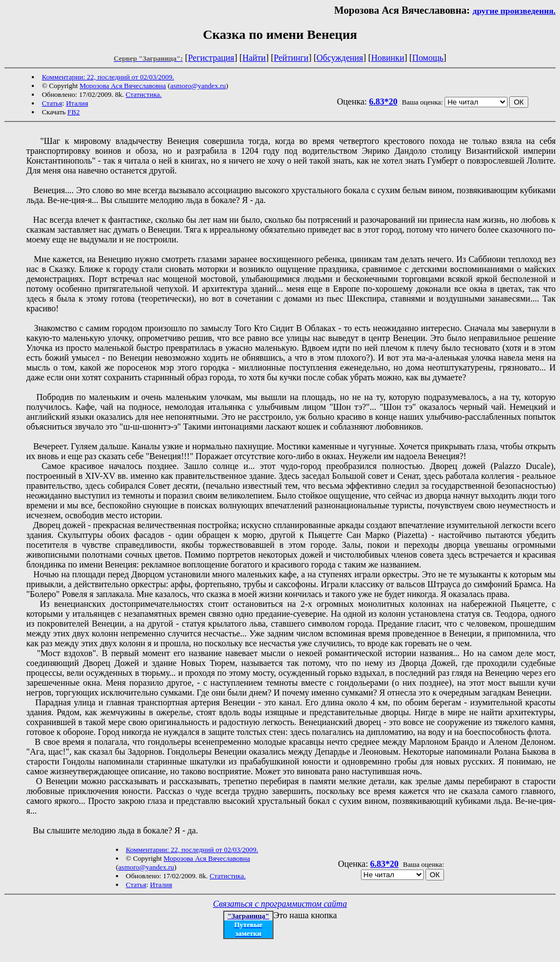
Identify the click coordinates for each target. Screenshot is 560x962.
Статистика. (144, 94)
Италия (77, 103)
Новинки (388, 58)
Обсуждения (340, 58)
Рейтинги (291, 58)
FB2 (73, 112)
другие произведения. (514, 11)
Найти (254, 58)
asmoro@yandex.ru (198, 86)
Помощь (428, 58)
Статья (52, 103)
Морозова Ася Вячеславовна (123, 86)
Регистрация (211, 58)
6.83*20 (383, 102)
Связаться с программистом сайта (280, 904)
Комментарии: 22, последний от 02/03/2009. (108, 77)
